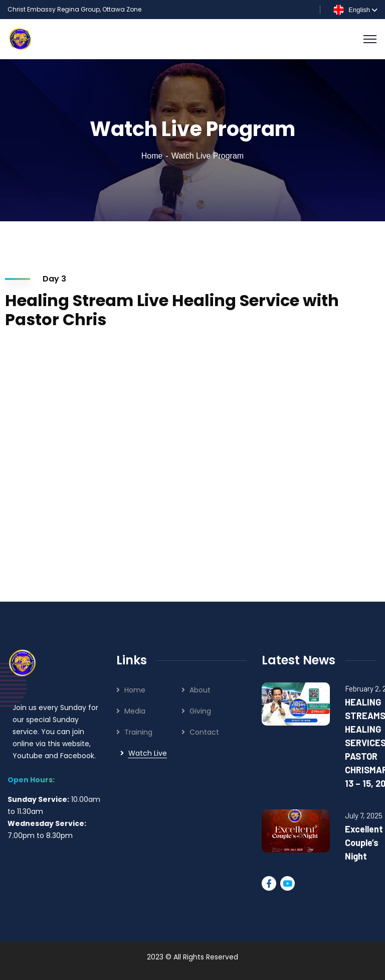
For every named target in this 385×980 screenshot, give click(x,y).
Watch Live (148, 753)
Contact (204, 732)
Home (152, 156)
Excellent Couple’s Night (364, 843)
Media (135, 711)
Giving (200, 711)
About (200, 690)
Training (138, 732)
